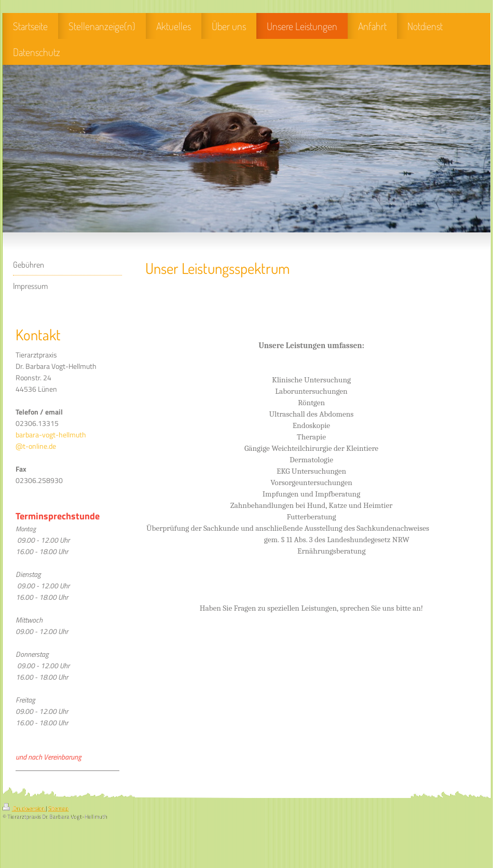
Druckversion (24, 808)
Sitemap (58, 808)
